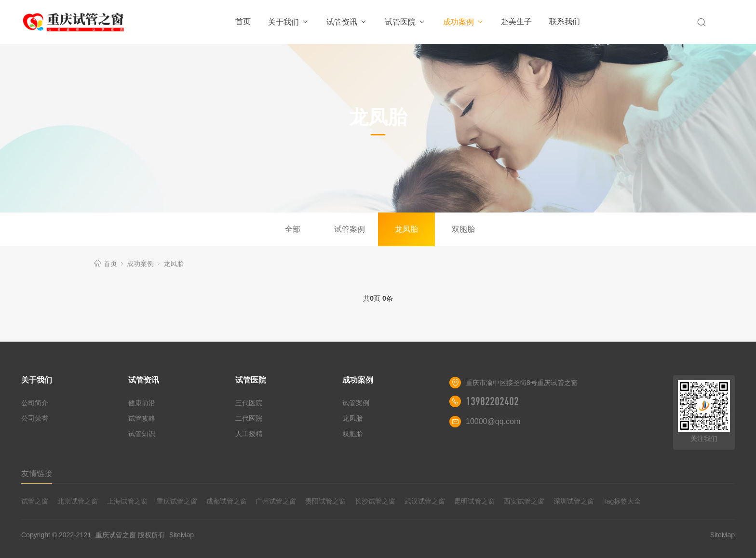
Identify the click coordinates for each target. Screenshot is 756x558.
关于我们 (289, 22)
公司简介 (35, 403)
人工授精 (249, 434)
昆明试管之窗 (474, 501)
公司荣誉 (35, 418)
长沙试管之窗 (375, 501)
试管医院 (405, 22)
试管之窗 (35, 501)
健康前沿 (142, 403)
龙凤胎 (406, 229)
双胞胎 (463, 229)
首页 (243, 21)
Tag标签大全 (622, 501)
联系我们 (565, 21)
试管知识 (142, 434)
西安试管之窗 (524, 501)
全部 (293, 229)
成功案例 (464, 22)
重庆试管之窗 (177, 501)
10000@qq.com (493, 421)
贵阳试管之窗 (325, 501)
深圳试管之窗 (574, 501)
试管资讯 (347, 22)
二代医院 (249, 418)
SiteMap (182, 535)
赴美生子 (516, 21)
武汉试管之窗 (425, 501)
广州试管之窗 (276, 501)
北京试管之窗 (78, 501)
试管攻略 (142, 418)
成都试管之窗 (227, 501)
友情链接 (37, 473)
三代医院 (249, 403)
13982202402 (492, 401)
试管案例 (350, 229)
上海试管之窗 (127, 501)
